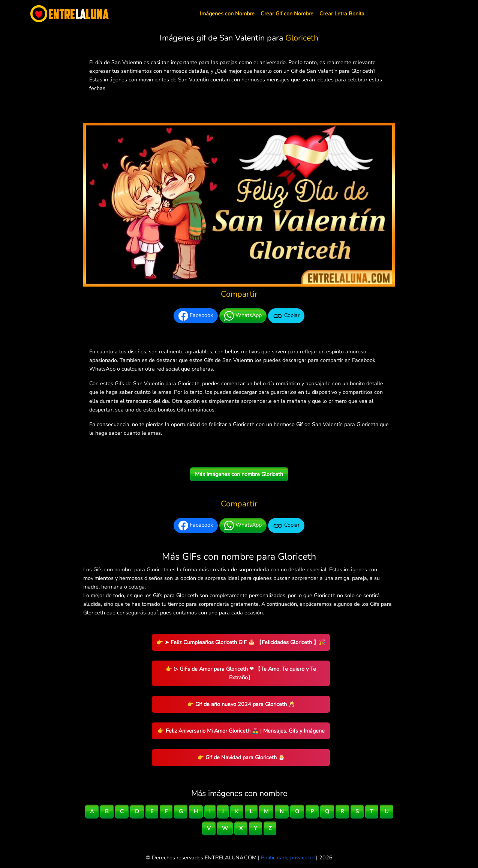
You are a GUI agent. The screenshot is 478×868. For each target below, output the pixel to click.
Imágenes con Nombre (227, 14)
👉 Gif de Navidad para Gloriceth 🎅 (241, 757)
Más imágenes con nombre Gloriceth (239, 474)
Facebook (196, 316)
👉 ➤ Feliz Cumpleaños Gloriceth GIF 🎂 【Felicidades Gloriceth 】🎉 (241, 642)
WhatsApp (243, 316)
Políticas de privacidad (288, 857)
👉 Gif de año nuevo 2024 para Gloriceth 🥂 (241, 704)
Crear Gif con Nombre (287, 14)
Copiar (286, 316)
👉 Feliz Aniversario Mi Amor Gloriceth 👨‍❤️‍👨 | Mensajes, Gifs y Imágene (241, 731)
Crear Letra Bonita (342, 14)
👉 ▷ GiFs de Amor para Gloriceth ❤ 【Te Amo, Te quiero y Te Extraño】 (241, 673)
